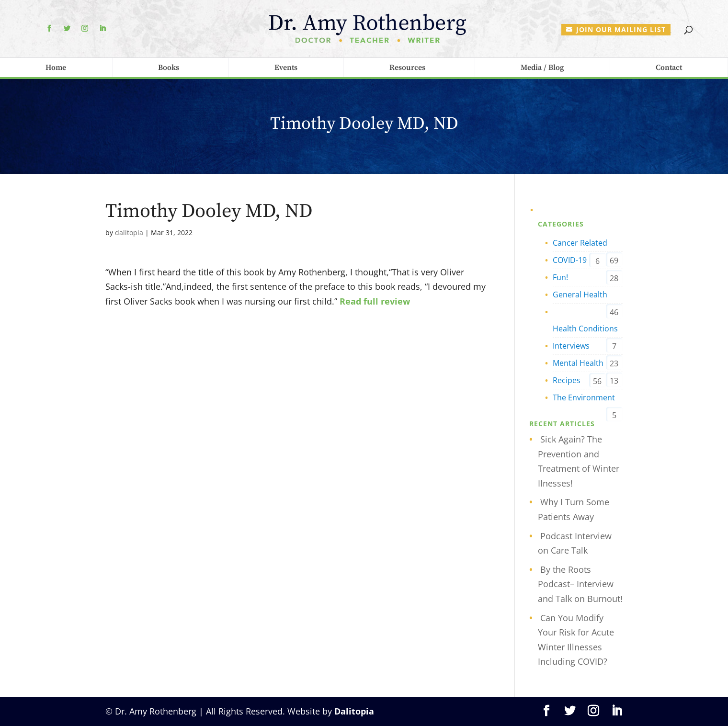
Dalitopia (354, 711)
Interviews (571, 346)
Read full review (375, 301)
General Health (580, 295)
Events (286, 68)
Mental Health (578, 363)
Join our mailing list (621, 29)
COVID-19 (570, 260)
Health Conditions (585, 329)
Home (56, 68)
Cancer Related (580, 243)
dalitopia (129, 233)
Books (169, 68)
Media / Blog (542, 68)
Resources (407, 68)
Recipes (567, 380)
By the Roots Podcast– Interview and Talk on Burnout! (580, 584)
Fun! (560, 277)
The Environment (584, 397)
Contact (669, 68)
